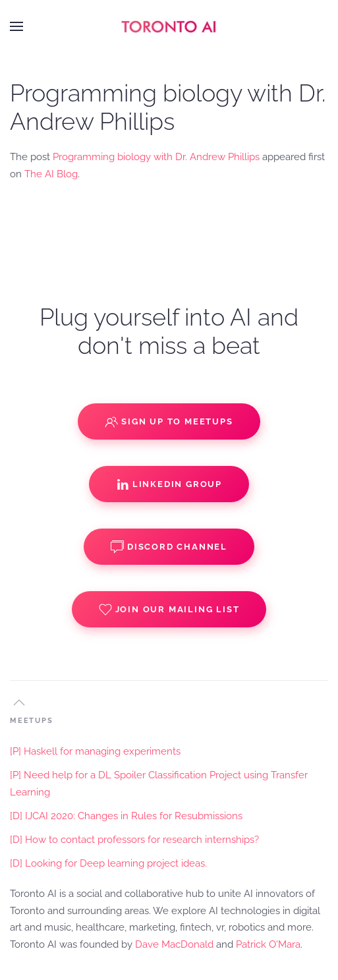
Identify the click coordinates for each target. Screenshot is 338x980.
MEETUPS (32, 721)
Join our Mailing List (169, 610)
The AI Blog (51, 174)
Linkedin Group (169, 484)
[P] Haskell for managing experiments (95, 751)
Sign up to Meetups (169, 422)
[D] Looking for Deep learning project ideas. (108, 863)
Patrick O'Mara (268, 944)
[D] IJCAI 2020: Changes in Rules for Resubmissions (126, 816)
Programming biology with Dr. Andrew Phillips (156, 157)
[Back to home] (169, 26)
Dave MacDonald (174, 944)
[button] (16, 26)
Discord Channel (169, 547)
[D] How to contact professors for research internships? (134, 840)
